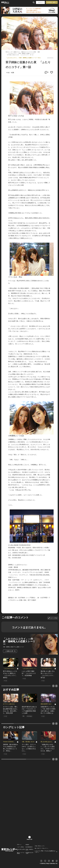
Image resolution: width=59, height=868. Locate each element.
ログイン (40, 2)
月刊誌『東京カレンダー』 (40, 846)
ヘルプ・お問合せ (21, 847)
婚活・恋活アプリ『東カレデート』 (42, 848)
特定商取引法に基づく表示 (29, 853)
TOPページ (19, 845)
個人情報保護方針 (29, 847)
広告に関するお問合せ (21, 850)
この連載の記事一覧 (10, 651)
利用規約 (27, 845)
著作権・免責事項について (29, 850)
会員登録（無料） (52, 2)
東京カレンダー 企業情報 (21, 853)
